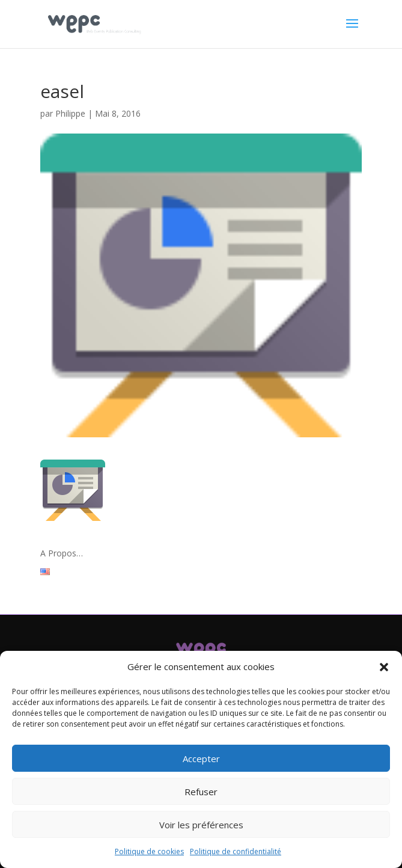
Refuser (201, 792)
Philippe (70, 113)
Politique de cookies (149, 851)
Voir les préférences (201, 825)
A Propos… (62, 553)
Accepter (201, 759)
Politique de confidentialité (236, 851)
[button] (384, 667)
